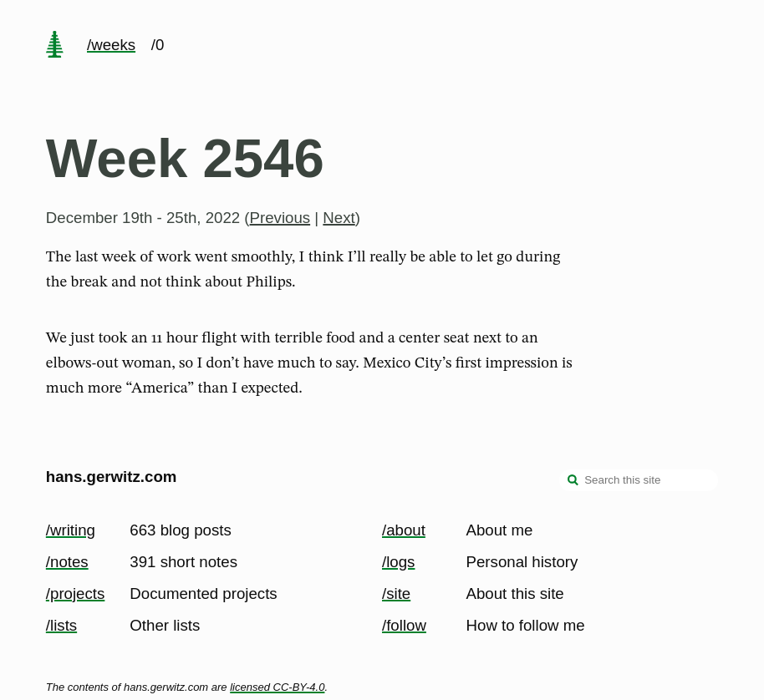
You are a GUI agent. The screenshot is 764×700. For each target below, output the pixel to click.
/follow (404, 625)
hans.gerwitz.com (112, 477)
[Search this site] (639, 480)
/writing (71, 530)
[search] (573, 482)
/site (396, 593)
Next (339, 218)
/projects (76, 593)
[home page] (54, 46)
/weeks (111, 45)
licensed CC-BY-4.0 (277, 687)
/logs (398, 562)
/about (404, 530)
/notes (67, 562)
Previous (280, 218)
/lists (61, 625)
